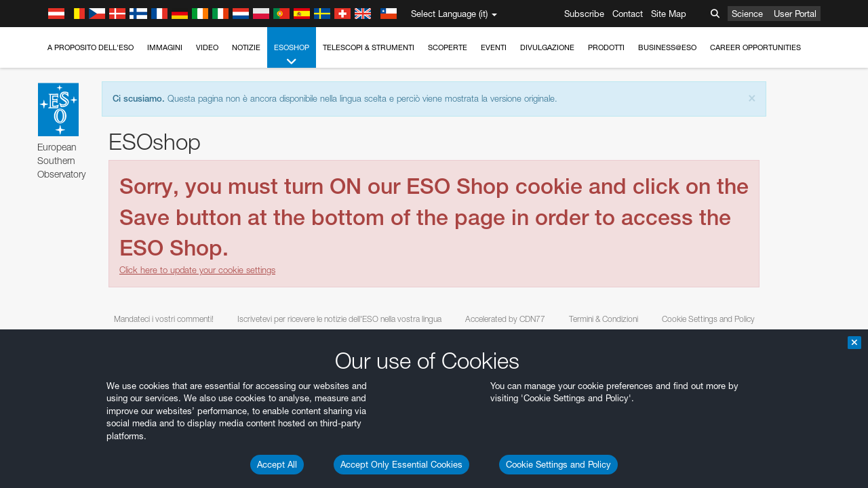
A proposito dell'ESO (91, 47)
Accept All (277, 464)
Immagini (165, 47)
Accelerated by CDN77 (505, 319)
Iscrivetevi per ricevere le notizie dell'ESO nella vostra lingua (339, 319)
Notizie (246, 47)
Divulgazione (547, 47)
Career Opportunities (755, 47)
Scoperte (448, 47)
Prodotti (606, 47)
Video (207, 47)
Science (747, 14)
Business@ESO (667, 47)
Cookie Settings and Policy (558, 464)
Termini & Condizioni (604, 319)
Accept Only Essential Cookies (401, 464)
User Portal (795, 14)
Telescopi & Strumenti (369, 47)
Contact (628, 14)
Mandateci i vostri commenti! (164, 319)
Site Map (669, 14)
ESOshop (292, 55)
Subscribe (584, 14)
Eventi (494, 47)
